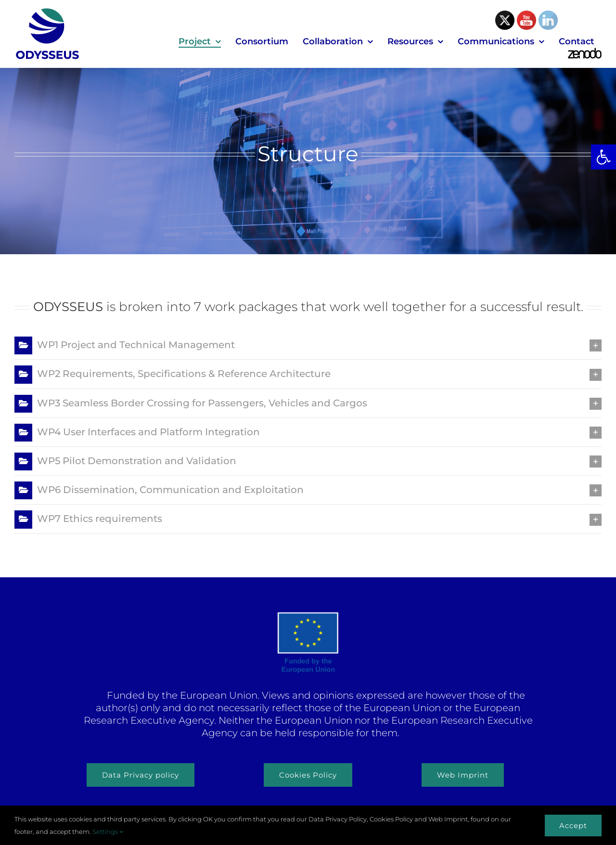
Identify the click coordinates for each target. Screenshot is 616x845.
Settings (108, 832)
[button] (603, 157)
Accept (573, 825)
